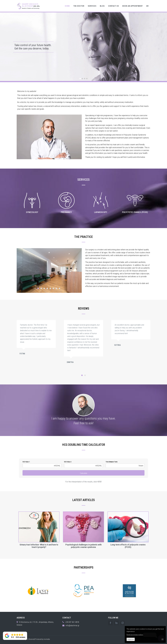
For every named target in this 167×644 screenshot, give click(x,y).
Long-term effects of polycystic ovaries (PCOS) (128, 546)
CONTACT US (114, 6)
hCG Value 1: (26, 462)
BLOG (102, 6)
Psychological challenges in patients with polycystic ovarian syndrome (83, 546)
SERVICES (92, 6)
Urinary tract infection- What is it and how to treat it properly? (39, 546)
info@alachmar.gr (72, 625)
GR (147, 6)
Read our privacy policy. (135, 635)
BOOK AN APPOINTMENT (133, 6)
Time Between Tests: (112, 462)
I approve (131, 639)
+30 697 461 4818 (72, 622)
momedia (47, 639)
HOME (67, 6)
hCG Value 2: (68, 462)
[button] (15, 636)
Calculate (84, 473)
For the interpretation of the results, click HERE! (84, 482)
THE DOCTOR (79, 6)
